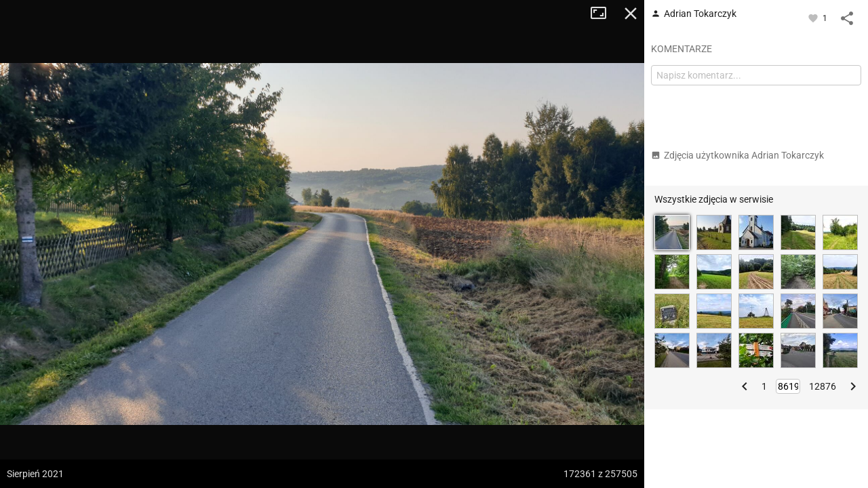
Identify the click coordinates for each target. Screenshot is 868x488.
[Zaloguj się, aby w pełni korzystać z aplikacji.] (814, 18)
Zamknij (631, 14)
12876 (823, 386)
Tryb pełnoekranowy (604, 14)
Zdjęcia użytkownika (737, 155)
